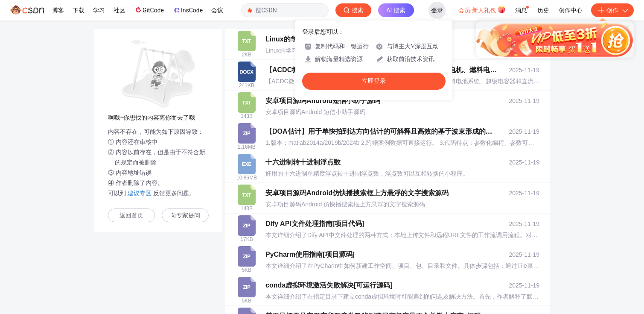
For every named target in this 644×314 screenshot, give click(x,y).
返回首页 (131, 216)
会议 (217, 10)
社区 (119, 10)
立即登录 (374, 81)
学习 (99, 10)
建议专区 (140, 193)
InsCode (188, 10)
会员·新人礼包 (482, 9)
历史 (543, 10)
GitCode (149, 10)
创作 (612, 10)
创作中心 (571, 10)
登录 (437, 10)
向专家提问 (185, 216)
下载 (79, 10)
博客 (58, 10)
